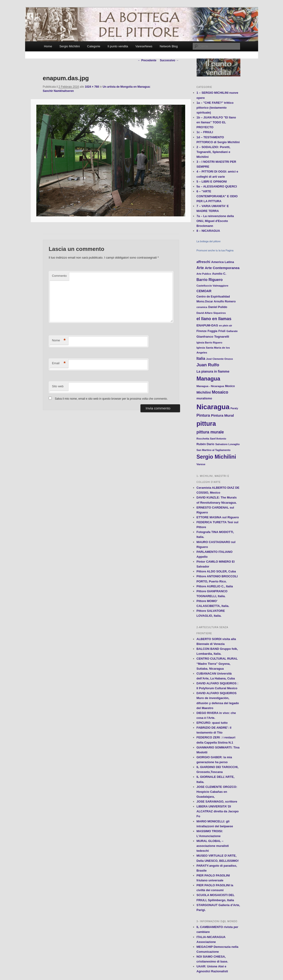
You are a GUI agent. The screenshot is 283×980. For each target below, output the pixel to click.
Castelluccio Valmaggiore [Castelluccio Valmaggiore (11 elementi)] (213, 286)
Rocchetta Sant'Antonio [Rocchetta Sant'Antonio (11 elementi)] (211, 439)
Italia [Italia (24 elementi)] (201, 358)
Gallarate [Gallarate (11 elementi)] (232, 331)
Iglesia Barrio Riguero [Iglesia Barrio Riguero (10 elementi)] (210, 343)
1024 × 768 (92, 87)
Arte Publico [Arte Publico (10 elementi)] (204, 274)
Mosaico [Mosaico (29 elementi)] (220, 392)
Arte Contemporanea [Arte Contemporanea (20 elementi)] (222, 268)
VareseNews (144, 46)
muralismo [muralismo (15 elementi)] (204, 398)
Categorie (94, 46)
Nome (59, 341)
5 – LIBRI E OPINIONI (212, 182)
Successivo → (169, 60)
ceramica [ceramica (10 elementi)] (202, 307)
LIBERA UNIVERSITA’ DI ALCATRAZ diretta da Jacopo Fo (218, 811)
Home (48, 46)
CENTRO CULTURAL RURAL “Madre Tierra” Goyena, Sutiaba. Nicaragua (217, 663)
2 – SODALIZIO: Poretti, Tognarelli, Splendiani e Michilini (213, 152)
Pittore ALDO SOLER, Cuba (216, 571)
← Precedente (147, 60)
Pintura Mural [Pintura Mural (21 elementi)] (222, 415)
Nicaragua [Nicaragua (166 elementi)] (213, 407)
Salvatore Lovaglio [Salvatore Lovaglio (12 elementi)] (227, 444)
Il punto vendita (118, 46)
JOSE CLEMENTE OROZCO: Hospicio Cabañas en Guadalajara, (217, 792)
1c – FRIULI (205, 132)
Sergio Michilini (70, 46)
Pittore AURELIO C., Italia (215, 586)
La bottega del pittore (209, 241)
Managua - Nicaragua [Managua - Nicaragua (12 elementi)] (210, 386)
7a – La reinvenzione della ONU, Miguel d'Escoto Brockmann (215, 221)
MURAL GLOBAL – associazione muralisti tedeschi (213, 846)
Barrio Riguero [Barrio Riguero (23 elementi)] (210, 280)
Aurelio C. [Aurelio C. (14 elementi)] (219, 274)
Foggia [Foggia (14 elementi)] (212, 331)
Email (59, 363)
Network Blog (169, 46)
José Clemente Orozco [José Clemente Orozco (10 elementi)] (220, 359)
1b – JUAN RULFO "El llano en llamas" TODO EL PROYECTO (216, 122)
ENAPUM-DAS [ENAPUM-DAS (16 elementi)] (207, 325)
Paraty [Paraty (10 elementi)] (234, 408)
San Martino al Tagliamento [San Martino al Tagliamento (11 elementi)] (214, 450)
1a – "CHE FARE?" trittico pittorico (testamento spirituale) (215, 108)
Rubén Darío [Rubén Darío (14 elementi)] (206, 444)
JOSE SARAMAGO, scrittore (217, 802)
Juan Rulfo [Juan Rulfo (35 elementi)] (208, 365)
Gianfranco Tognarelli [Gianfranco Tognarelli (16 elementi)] (213, 337)
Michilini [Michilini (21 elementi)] (204, 392)
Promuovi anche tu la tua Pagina (215, 250)
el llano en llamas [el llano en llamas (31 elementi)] (214, 319)
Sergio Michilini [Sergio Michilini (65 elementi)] (216, 457)
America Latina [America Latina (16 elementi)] (223, 262)
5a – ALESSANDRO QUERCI (217, 186)
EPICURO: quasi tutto (212, 723)
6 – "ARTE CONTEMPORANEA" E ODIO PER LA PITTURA (217, 196)
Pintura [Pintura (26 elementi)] (203, 415)
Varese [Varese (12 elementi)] (201, 464)
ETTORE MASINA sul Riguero (218, 517)
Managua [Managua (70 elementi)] (208, 379)
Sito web (58, 386)
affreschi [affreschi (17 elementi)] (203, 262)
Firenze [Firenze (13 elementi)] (202, 331)
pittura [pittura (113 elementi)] (206, 424)
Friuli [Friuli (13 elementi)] (222, 331)
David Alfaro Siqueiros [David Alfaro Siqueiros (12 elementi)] (211, 313)
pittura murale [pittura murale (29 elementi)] (210, 432)
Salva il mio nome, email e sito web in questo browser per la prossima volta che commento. (111, 399)
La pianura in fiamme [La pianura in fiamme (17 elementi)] (213, 371)
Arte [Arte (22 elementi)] (200, 268)
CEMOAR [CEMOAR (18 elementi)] (204, 291)
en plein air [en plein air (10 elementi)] (225, 326)
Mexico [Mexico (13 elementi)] (230, 386)
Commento (59, 276)
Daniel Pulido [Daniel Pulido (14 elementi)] (218, 307)
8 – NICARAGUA (208, 231)
